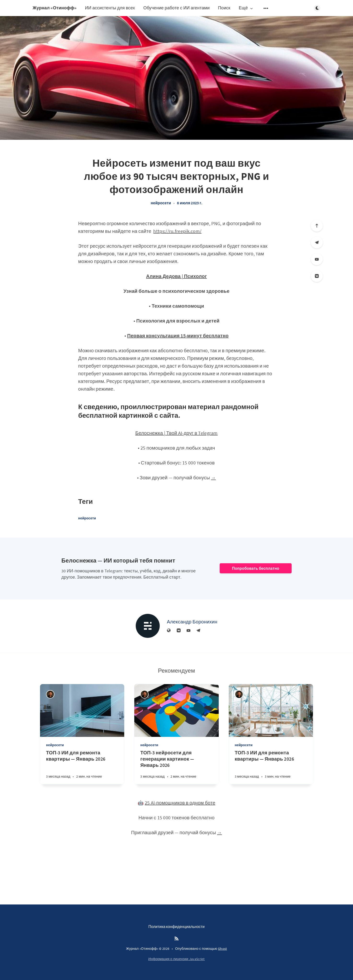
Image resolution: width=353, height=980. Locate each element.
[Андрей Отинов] (50, 694)
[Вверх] (317, 226)
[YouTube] (317, 259)
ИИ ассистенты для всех (110, 8)
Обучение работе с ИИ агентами (177, 8)
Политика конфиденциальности (177, 927)
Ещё (246, 8)
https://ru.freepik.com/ (177, 231)
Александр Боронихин (192, 622)
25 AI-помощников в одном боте (180, 803)
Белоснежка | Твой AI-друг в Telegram (176, 433)
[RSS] (176, 939)
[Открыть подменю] (266, 8)
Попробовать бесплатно (256, 568)
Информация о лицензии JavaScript (176, 959)
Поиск (224, 8)
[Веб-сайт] (169, 631)
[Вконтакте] (317, 276)
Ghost (223, 949)
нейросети (161, 203)
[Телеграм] (317, 242)
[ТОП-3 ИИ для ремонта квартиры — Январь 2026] (82, 767)
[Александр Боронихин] (148, 626)
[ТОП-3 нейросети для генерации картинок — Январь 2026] (176, 767)
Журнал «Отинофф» (55, 8)
